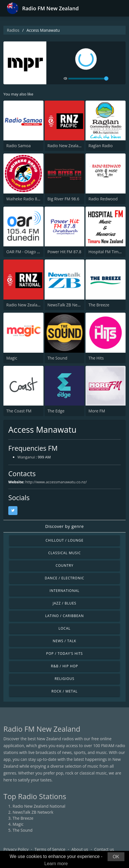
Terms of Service (50, 849)
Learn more (56, 864)
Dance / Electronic (65, 578)
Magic (12, 358)
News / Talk (64, 641)
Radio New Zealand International (78, 146)
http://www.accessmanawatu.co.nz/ (56, 482)
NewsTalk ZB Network (68, 305)
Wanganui (26, 457)
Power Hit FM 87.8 (64, 252)
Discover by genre (64, 526)
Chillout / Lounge (64, 540)
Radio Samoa (18, 146)
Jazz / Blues (64, 603)
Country (64, 565)
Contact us (104, 849)
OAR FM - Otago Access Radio (34, 252)
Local (65, 628)
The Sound (57, 358)
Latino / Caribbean (64, 616)
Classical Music (65, 553)
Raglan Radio (101, 146)
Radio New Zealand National (33, 305)
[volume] (88, 79)
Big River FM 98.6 (63, 199)
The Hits (96, 358)
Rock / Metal (65, 691)
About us (80, 849)
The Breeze (99, 305)
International (64, 591)
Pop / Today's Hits (64, 654)
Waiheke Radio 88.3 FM (28, 199)
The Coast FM (19, 411)
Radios (13, 30)
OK (116, 857)
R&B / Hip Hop (64, 666)
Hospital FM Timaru (107, 252)
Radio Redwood (103, 199)
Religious (64, 679)
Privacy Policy (16, 849)
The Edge (56, 411)
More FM (97, 411)
